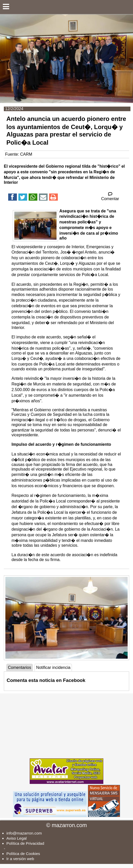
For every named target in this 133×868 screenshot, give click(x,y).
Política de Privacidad (25, 843)
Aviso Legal (16, 838)
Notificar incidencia (53, 667)
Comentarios (20, 667)
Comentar (110, 196)
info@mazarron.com (24, 833)
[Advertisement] (66, 725)
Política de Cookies (23, 854)
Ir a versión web (20, 859)
